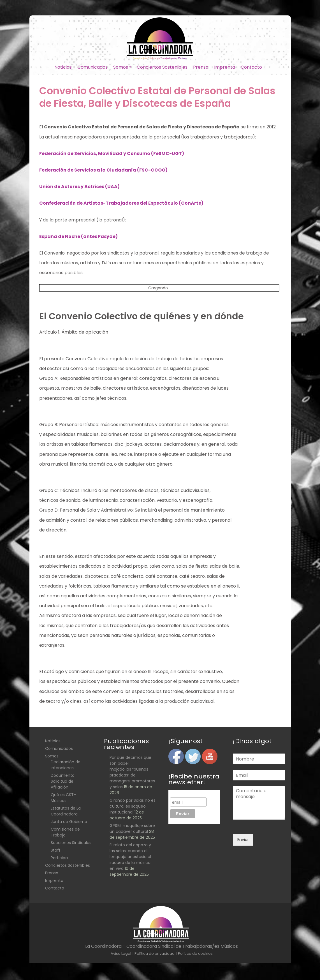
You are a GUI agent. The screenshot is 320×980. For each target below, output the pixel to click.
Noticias (63, 67)
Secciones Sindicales (71, 843)
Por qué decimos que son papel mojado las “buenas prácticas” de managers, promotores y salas (132, 772)
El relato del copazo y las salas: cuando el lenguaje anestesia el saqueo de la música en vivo (130, 857)
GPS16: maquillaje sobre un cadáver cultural (132, 828)
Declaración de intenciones (66, 765)
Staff (56, 850)
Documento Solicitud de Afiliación (63, 781)
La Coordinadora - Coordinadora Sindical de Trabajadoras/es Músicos (162, 946)
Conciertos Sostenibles (162, 67)
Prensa (201, 67)
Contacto (251, 67)
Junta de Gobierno (69, 822)
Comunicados (92, 67)
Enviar (243, 840)
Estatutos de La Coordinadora (66, 811)
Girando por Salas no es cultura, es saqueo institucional (133, 806)
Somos (122, 67)
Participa (59, 858)
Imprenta (225, 67)
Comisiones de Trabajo (65, 832)
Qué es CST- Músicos (63, 798)
